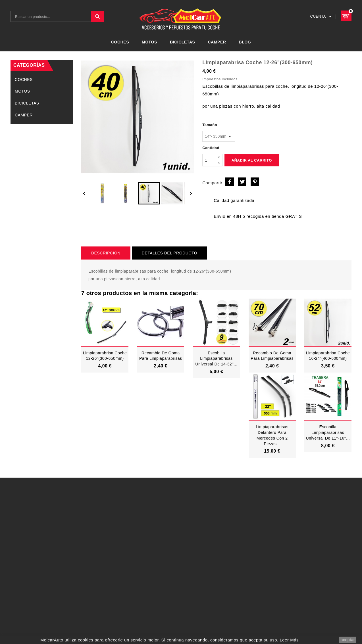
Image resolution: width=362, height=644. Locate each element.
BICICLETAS (183, 42)
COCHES (120, 42)
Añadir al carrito (252, 160)
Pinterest (255, 182)
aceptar (348, 640)
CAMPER (217, 42)
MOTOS (149, 42)
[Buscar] (57, 16)
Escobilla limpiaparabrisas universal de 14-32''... (216, 359)
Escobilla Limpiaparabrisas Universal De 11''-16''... (328, 432)
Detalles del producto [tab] (169, 253)
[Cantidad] (209, 160)
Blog (245, 42)
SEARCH (97, 16)
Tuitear (242, 182)
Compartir (230, 182)
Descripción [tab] (106, 253)
